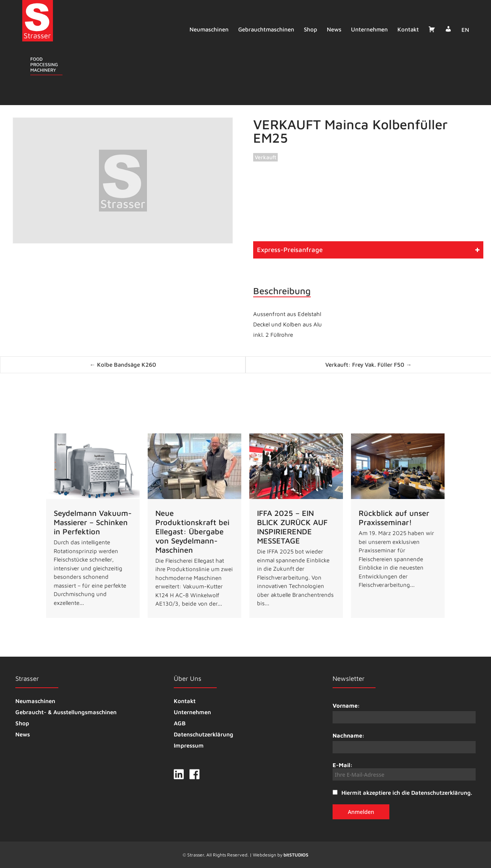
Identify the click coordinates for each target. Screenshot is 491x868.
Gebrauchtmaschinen (264, 29)
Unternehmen (367, 29)
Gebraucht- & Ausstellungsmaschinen (66, 712)
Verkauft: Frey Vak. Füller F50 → (368, 365)
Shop (309, 29)
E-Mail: (404, 771)
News (332, 29)
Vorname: (346, 706)
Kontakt (406, 29)
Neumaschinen (207, 29)
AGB (180, 723)
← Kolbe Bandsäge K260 (123, 365)
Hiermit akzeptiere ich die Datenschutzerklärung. (407, 793)
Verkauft (265, 157)
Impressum (189, 745)
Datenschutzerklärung (203, 734)
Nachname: (348, 735)
